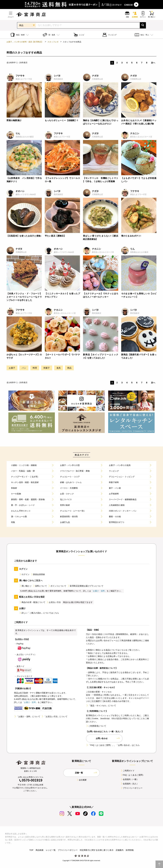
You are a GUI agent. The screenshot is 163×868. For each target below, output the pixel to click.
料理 (35, 368)
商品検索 (40, 850)
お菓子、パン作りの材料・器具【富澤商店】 (25, 42)
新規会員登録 (38, 574)
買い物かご (25, 586)
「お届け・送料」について (27, 717)
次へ (153, 63)
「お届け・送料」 (99, 591)
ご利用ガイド (128, 771)
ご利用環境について (96, 726)
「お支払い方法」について (54, 717)
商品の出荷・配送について (32, 602)
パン (24, 368)
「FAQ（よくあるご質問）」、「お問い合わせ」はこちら (113, 745)
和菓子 (47, 368)
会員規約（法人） (130, 784)
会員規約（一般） (130, 779)
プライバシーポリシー (132, 788)
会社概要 (82, 780)
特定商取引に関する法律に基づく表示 (97, 850)
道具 (59, 368)
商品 (69, 368)
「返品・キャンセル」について (101, 706)
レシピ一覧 (51, 850)
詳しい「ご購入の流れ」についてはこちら (39, 613)
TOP (31, 850)
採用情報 (130, 850)
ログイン (24, 574)
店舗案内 (120, 850)
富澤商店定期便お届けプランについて (85, 586)
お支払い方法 (54, 602)
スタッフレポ (53, 42)
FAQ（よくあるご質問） (133, 775)
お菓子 (12, 368)
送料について (40, 586)
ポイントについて (57, 586)
